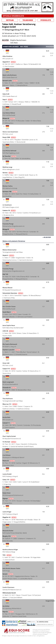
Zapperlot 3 (9, 62)
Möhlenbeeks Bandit (9, 593)
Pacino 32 (9, 461)
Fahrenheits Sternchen (13, 293)
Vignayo (8, 498)
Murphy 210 (10, 536)
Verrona (8, 173)
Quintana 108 (10, 192)
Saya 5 (8, 99)
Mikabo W (9, 118)
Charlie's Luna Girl (12, 350)
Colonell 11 (9, 423)
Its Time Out (10, 156)
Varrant (8, 574)
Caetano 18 (9, 210)
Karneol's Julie (10, 81)
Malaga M (9, 229)
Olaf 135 (5, 274)
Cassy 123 (9, 480)
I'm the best (10, 442)
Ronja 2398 (9, 137)
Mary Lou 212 (10, 404)
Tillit (7, 555)
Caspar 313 (9, 369)
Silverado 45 (10, 388)
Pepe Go (8, 612)
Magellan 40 (10, 517)
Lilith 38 (8, 331)
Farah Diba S (10, 312)
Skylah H (9, 255)
